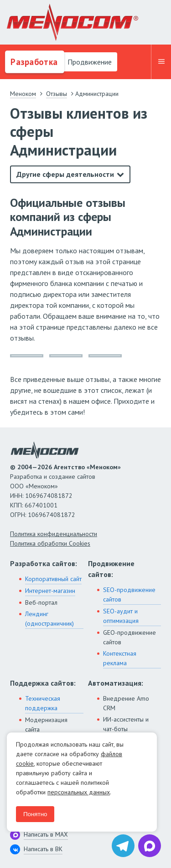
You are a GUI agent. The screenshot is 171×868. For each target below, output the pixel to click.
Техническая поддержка (43, 703)
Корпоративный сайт (53, 579)
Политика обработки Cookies (50, 543)
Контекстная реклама (120, 658)
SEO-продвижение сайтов (129, 595)
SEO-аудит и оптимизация (121, 616)
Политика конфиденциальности (54, 534)
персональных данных (79, 792)
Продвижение (89, 62)
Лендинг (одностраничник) (49, 619)
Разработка (33, 62)
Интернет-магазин (50, 591)
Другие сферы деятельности (65, 174)
